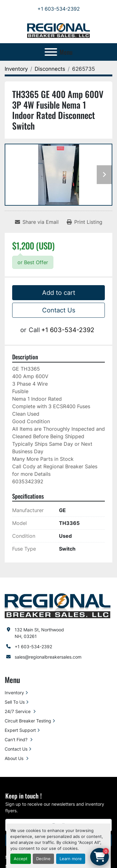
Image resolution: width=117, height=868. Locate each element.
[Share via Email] (37, 222)
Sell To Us (15, 702)
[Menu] (51, 52)
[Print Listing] (85, 222)
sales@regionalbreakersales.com (48, 657)
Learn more (71, 859)
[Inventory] (16, 69)
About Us (15, 758)
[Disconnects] (50, 69)
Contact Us (59, 310)
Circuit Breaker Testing (28, 721)
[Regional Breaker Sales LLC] (58, 605)
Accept (21, 859)
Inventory (14, 693)
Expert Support (20, 730)
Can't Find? (17, 740)
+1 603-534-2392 (59, 9)
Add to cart (59, 293)
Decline (43, 859)
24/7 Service (18, 711)
